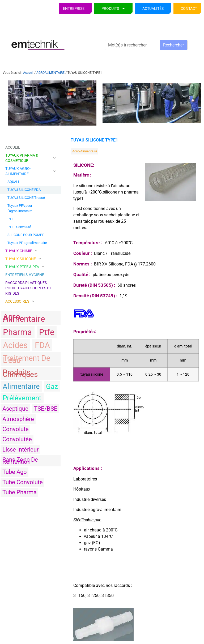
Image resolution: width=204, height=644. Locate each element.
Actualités (153, 8)
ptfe (47, 332)
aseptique (15, 409)
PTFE (11, 219)
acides (15, 345)
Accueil (28, 73)
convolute (16, 429)
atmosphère (18, 419)
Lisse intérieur (20, 450)
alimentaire (21, 387)
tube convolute (23, 482)
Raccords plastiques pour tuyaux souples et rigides (28, 288)
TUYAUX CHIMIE (21, 251)
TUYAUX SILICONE (23, 259)
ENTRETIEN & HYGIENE (25, 275)
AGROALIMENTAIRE (50, 73)
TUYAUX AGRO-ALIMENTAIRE (31, 171)
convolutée (17, 439)
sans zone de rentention (20, 461)
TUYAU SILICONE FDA (24, 190)
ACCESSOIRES (20, 301)
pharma (17, 332)
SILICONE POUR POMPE (26, 235)
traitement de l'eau (27, 359)
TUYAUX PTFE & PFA (25, 267)
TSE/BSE (46, 409)
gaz (52, 387)
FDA (42, 345)
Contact (189, 8)
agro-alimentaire (24, 318)
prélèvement (22, 398)
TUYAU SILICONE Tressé (26, 198)
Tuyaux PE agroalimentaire (27, 243)
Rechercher (173, 45)
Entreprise (74, 8)
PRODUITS (113, 8)
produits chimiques (20, 373)
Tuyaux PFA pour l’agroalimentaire (20, 208)
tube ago (15, 472)
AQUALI (13, 182)
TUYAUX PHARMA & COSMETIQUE (31, 158)
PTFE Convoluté (19, 227)
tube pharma (20, 492)
